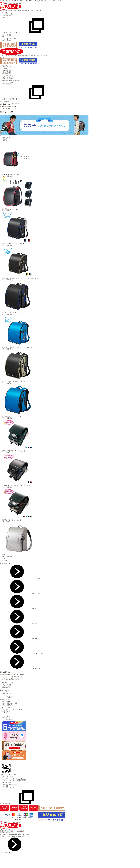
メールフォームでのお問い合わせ (11, 676)
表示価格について (23, 638)
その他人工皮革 (8, 697)
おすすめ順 (6, 137)
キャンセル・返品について (26, 654)
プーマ (5, 714)
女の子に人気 (7, 69)
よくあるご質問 (8, 79)
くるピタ (5, 713)
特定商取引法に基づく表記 (11, 80)
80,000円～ (6, 701)
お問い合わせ (7, 17)
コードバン (6, 692)
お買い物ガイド (8, 15)
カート (2, 57)
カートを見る (7, 35)
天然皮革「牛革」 (8, 694)
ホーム (5, 12)
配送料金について (23, 623)
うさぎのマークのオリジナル (12, 709)
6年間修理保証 (7, 84)
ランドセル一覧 (8, 14)
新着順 (5, 141)
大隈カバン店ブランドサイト (27, 32)
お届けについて (22, 608)
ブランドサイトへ (21, 804)
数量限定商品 (7, 70)
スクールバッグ (8, 719)
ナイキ (5, 718)
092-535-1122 (5, 105)
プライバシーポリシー (10, 82)
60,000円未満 (7, 705)
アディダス (6, 716)
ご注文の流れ (21, 578)
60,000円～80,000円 (10, 703)
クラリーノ (6, 695)
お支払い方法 (21, 593)
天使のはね (6, 711)
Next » (5, 561)
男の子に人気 (7, 67)
